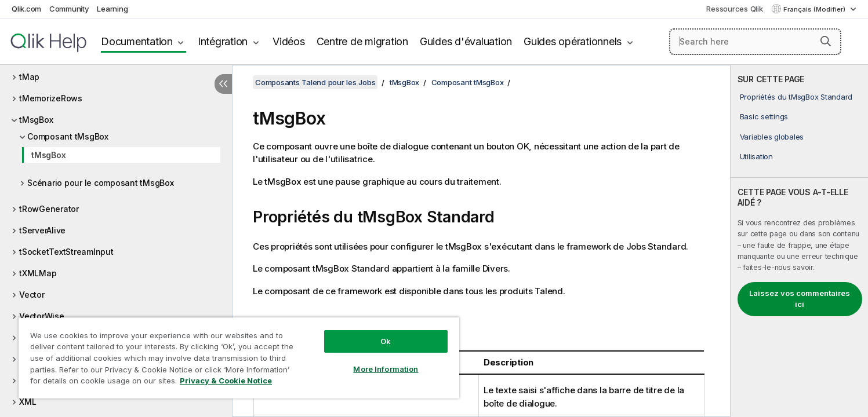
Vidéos (289, 41)
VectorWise (42, 316)
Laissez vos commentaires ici (800, 299)
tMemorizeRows (51, 98)
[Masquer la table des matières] (223, 84)
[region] (239, 358)
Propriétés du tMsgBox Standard (796, 97)
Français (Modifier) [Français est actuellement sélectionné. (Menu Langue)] (815, 9)
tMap (29, 77)
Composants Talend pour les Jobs (315, 82)
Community (69, 9)
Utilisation (756, 156)
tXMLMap (38, 273)
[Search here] (755, 42)
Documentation (137, 41)
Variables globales (772, 137)
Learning (112, 9)
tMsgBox (36, 120)
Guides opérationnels (573, 41)
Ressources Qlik (734, 9)
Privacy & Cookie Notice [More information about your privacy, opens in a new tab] (226, 381)
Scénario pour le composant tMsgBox (101, 183)
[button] (826, 41)
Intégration (223, 41)
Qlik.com (26, 9)
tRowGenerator (49, 209)
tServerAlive (42, 230)
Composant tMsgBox (68, 136)
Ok (386, 341)
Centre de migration (362, 41)
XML (28, 402)
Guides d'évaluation (466, 41)
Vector (32, 295)
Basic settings (764, 116)
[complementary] (799, 241)
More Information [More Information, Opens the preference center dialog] (386, 369)
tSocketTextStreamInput (66, 252)
